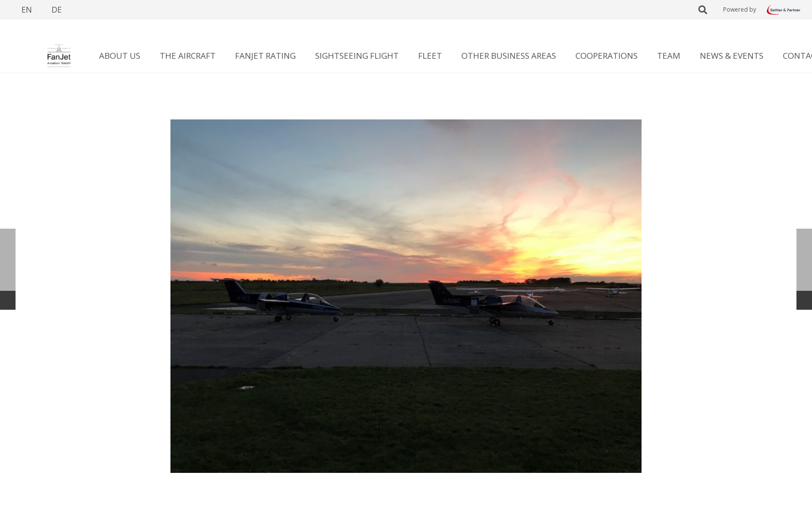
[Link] (784, 10)
